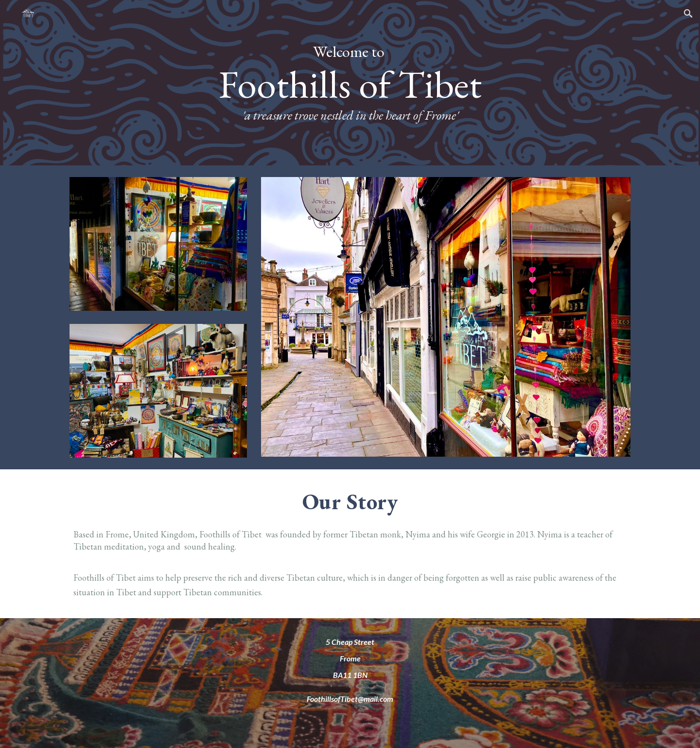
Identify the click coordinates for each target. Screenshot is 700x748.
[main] (350, 83)
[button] (688, 14)
